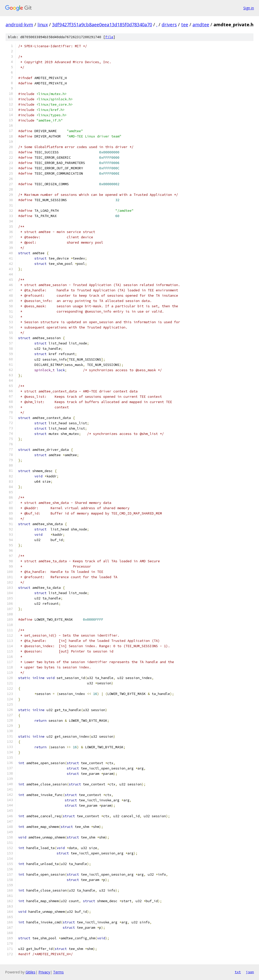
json (250, 972)
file (109, 37)
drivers (169, 25)
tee (185, 25)
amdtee (201, 25)
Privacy (44, 972)
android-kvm (19, 25)
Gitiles (30, 972)
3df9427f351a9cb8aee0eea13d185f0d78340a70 (102, 25)
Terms (58, 972)
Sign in (249, 8)
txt (238, 972)
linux (43, 25)
